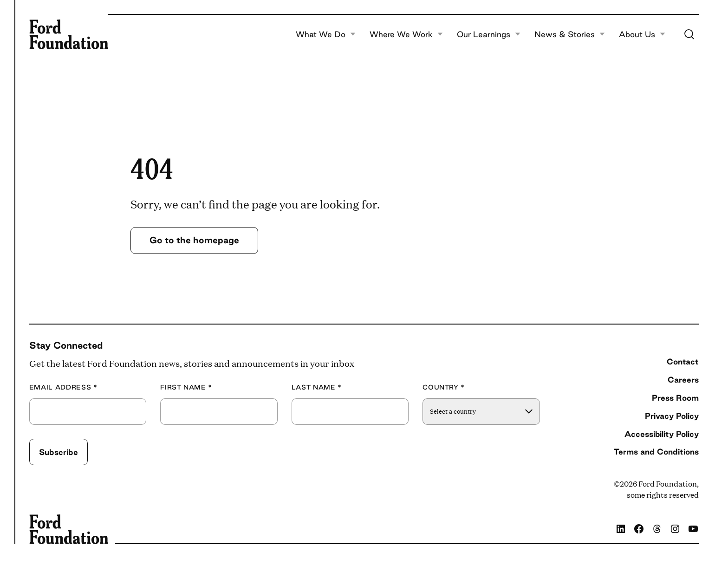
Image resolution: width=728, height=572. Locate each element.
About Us (642, 34)
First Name (186, 387)
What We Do (326, 34)
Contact (683, 361)
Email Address (63, 387)
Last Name (317, 387)
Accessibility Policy (662, 434)
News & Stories (570, 34)
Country (444, 387)
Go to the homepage (194, 240)
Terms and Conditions (656, 452)
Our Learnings (489, 34)
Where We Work (406, 34)
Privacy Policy (672, 416)
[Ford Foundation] (69, 34)
